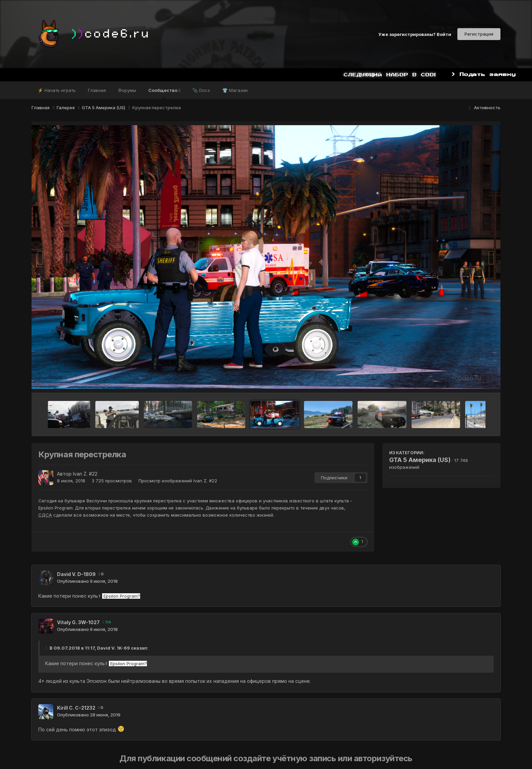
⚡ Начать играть (57, 90)
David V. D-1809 (76, 574)
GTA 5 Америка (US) (420, 460)
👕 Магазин (235, 90)
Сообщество (164, 93)
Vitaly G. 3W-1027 (78, 622)
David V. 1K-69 (113, 648)
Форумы (127, 90)
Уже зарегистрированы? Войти (415, 34)
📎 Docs (201, 90)
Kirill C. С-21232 (76, 708)
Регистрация (479, 34)
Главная (97, 90)
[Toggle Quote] (47, 648)
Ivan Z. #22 (85, 474)
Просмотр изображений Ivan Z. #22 (178, 481)
